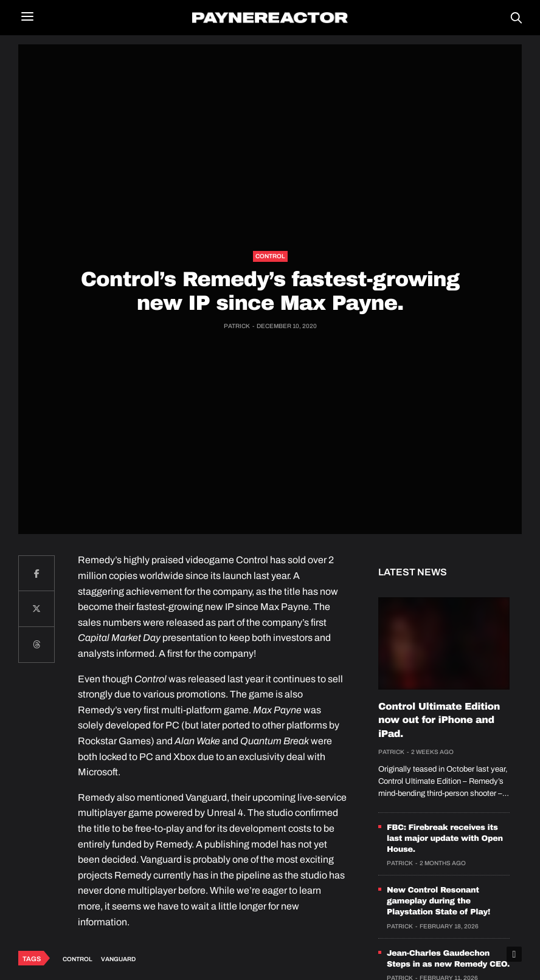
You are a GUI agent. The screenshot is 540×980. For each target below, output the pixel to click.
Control (270, 256)
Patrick (237, 326)
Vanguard (118, 959)
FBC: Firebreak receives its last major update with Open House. (445, 838)
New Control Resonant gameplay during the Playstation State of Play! (438, 901)
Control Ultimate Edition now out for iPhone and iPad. (439, 721)
